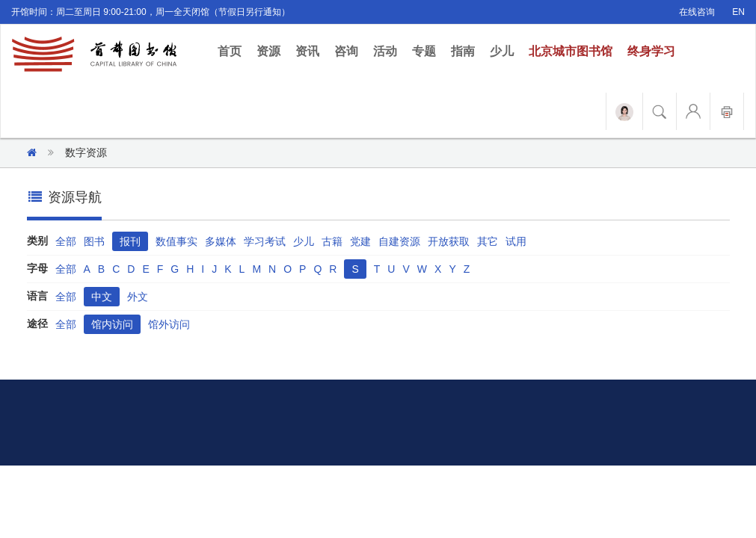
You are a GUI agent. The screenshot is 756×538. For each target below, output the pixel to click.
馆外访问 (169, 324)
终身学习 (651, 51)
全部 (66, 241)
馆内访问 (112, 324)
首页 (233, 50)
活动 (385, 51)
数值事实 (176, 241)
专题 (424, 51)
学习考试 (265, 241)
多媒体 (221, 241)
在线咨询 (697, 12)
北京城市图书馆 (571, 51)
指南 (463, 51)
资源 (268, 51)
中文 (102, 297)
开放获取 (449, 241)
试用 (516, 241)
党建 (360, 241)
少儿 (502, 51)
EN (738, 12)
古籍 (332, 241)
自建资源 (399, 241)
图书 (94, 241)
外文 (138, 297)
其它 (488, 241)
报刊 (130, 241)
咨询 (346, 51)
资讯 (307, 51)
